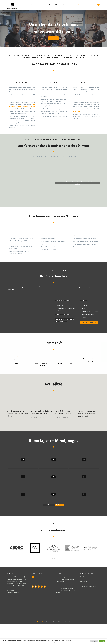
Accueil (25, 5)
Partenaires (72, 5)
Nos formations (48, 5)
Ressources (81, 5)
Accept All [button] (102, 641)
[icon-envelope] (98, 5)
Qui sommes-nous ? (35, 5)
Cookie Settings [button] (94, 641)
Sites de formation (60, 5)
